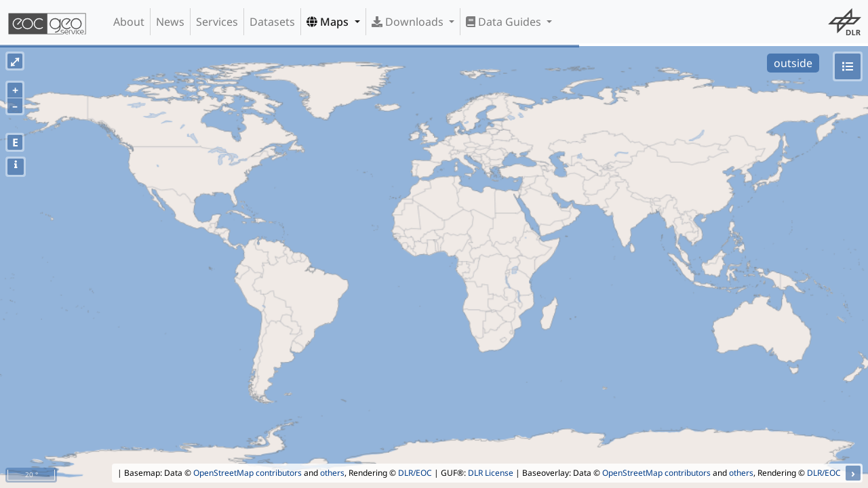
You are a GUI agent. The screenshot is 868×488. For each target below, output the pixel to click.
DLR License (491, 473)
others (332, 473)
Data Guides (505, 22)
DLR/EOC (415, 473)
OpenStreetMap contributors (248, 473)
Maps (329, 22)
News (170, 22)
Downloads (409, 22)
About (129, 22)
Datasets (272, 22)
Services (217, 22)
